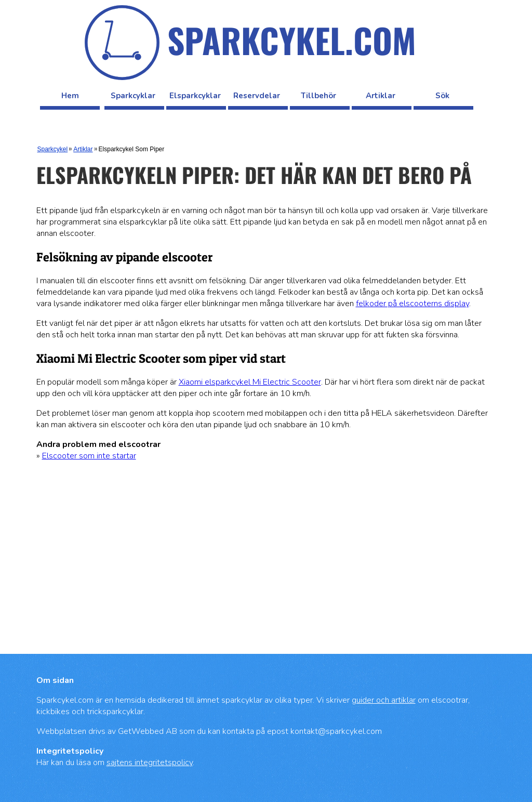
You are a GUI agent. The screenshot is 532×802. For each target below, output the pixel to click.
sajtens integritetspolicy (150, 762)
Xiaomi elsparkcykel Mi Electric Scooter (250, 382)
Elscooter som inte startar (89, 456)
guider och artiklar (384, 700)
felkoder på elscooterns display (413, 304)
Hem (70, 96)
